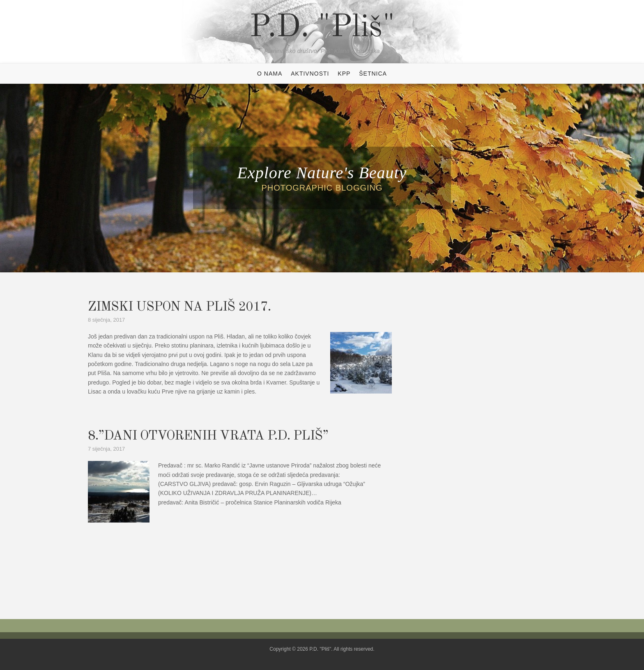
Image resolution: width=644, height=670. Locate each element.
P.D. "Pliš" (322, 28)
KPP (344, 74)
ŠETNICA (373, 74)
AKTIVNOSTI (310, 74)
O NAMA (270, 74)
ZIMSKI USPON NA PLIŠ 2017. (179, 307)
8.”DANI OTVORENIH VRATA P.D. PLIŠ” (208, 436)
